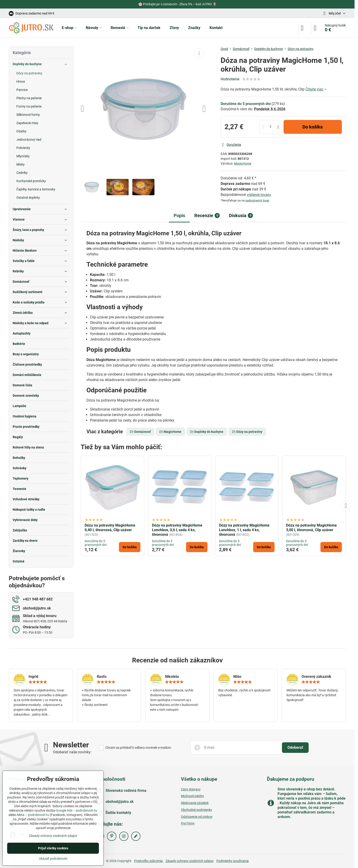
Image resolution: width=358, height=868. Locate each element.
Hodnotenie (230, 79)
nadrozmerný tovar (257, 200)
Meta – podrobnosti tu (33, 815)
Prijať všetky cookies (53, 848)
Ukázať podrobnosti (53, 859)
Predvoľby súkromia (148, 861)
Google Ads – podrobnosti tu (77, 810)
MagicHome (243, 163)
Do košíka (313, 127)
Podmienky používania (233, 861)
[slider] (251, 79)
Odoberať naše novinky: (72, 752)
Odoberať (295, 747)
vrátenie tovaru (259, 195)
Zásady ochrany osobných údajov (190, 861)
